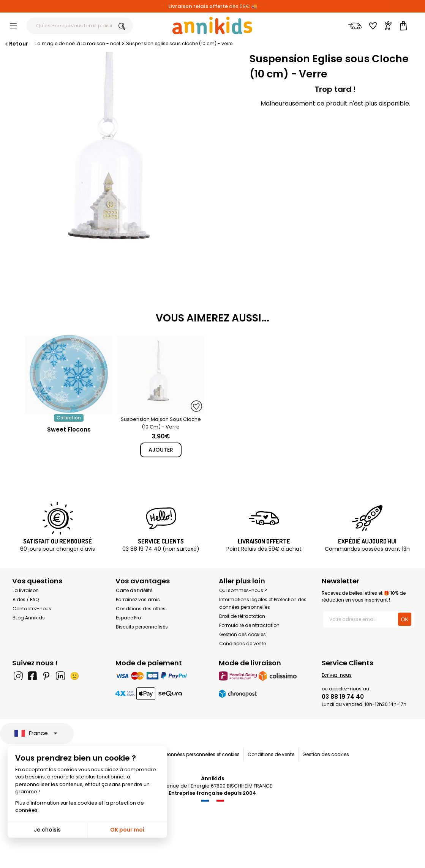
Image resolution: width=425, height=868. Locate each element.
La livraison (26, 590)
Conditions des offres (141, 609)
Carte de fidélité (134, 590)
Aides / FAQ (26, 599)
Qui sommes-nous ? (243, 590)
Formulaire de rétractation (249, 625)
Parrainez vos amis (138, 599)
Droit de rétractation (242, 616)
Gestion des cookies (243, 634)
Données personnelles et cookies (202, 754)
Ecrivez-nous (337, 675)
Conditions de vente (243, 644)
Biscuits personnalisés (142, 627)
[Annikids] (212, 25)
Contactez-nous (32, 609)
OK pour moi (127, 830)
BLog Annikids (29, 618)
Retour (16, 44)
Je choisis (47, 830)
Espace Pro (128, 618)
